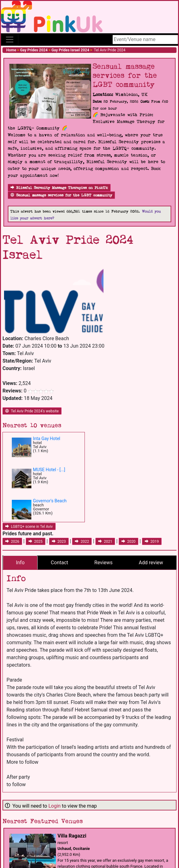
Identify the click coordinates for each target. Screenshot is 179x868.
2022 (82, 542)
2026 (12, 542)
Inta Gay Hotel (47, 439)
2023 (59, 542)
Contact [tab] (59, 563)
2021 (105, 542)
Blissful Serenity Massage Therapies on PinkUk (59, 188)
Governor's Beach (50, 501)
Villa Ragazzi (72, 836)
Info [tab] (20, 563)
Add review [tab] (151, 563)
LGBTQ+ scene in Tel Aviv (29, 527)
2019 (152, 542)
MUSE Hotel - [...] (49, 470)
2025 (36, 542)
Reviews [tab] (104, 563)
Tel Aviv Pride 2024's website (32, 411)
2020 (129, 542)
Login (55, 806)
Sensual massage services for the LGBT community (61, 195)
